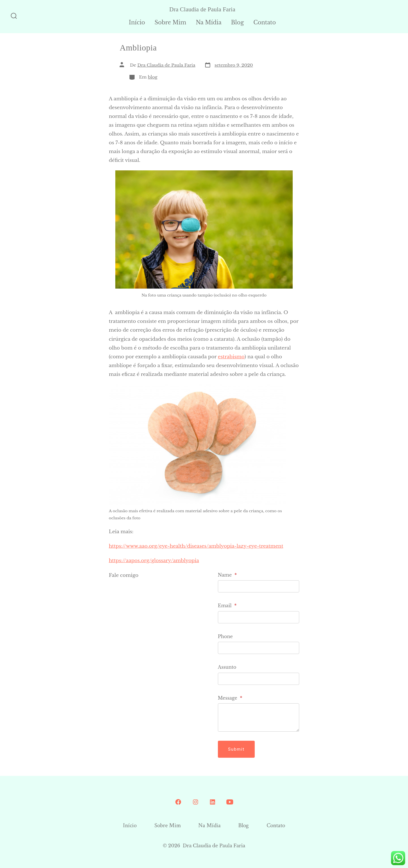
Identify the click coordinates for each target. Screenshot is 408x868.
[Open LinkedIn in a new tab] (212, 802)
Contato (264, 22)
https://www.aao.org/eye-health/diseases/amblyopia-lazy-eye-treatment (196, 546)
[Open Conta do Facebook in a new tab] (178, 802)
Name (227, 575)
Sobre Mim (171, 22)
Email (227, 606)
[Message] (259, 717)
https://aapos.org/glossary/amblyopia (154, 561)
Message (230, 698)
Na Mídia (209, 22)
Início (137, 22)
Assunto (227, 667)
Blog (237, 22)
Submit (236, 749)
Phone (225, 636)
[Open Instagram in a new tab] (195, 802)
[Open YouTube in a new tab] (230, 802)
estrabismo (231, 357)
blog (153, 77)
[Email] (259, 617)
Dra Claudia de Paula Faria (166, 65)
